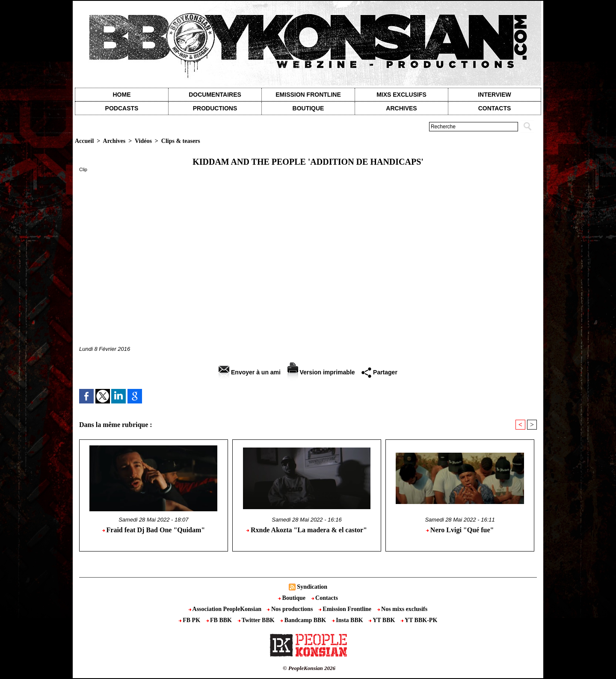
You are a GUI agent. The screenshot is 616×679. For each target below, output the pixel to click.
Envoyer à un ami (250, 372)
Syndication (312, 587)
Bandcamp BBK (304, 620)
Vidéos (143, 141)
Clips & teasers (181, 141)
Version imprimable (321, 372)
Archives (401, 108)
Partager (379, 372)
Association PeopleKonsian (226, 609)
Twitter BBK (257, 620)
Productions (215, 108)
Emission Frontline (308, 95)
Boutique (308, 108)
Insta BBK (348, 620)
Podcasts (122, 108)
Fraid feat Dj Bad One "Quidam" (154, 530)
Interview (495, 95)
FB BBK (220, 620)
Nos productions (290, 609)
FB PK (190, 620)
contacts (495, 108)
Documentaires (215, 95)
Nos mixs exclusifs (403, 609)
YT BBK (383, 620)
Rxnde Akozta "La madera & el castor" (307, 530)
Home (122, 95)
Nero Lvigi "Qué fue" (460, 530)
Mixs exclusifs (401, 95)
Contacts (325, 598)
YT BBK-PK (419, 620)
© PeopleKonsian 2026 (309, 668)
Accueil (84, 141)
